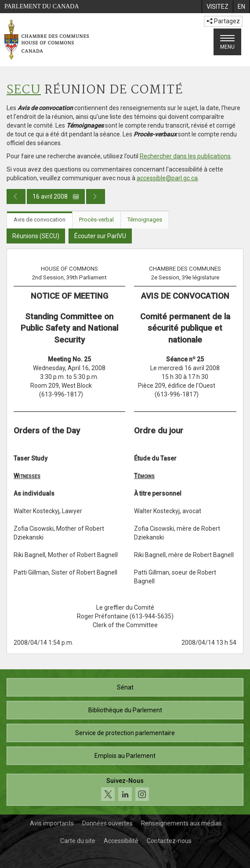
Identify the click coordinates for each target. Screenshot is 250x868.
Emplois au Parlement (125, 756)
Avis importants (52, 823)
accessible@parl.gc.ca (167, 178)
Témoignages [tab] (145, 220)
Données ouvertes (107, 823)
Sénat (125, 687)
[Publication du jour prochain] (96, 196)
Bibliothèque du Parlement (125, 710)
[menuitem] (217, 7)
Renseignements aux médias (181, 823)
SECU (24, 90)
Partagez (223, 21)
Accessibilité (121, 841)
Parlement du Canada (42, 6)
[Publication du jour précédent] (16, 196)
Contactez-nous (169, 841)
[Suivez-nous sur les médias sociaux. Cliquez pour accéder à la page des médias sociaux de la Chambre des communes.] (125, 790)
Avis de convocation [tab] (40, 220)
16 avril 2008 (56, 196)
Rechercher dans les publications (185, 156)
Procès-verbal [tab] (96, 220)
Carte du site (78, 841)
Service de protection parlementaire (125, 733)
